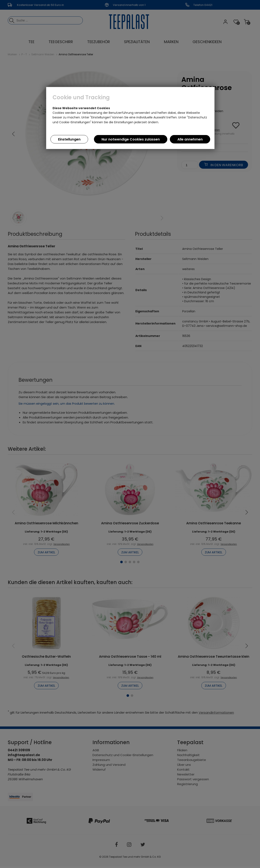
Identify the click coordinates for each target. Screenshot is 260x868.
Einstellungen (69, 139)
